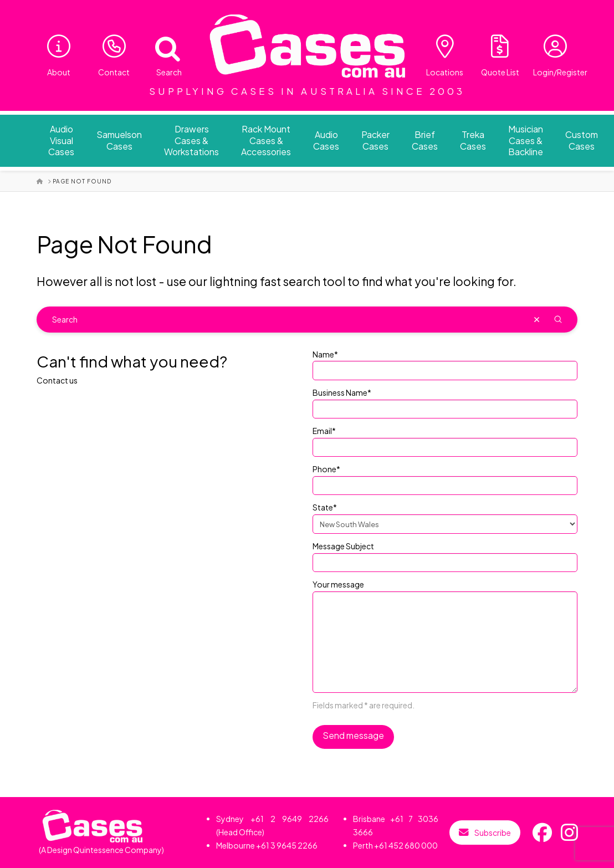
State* (445, 516)
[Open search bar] (161, 47)
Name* (445, 363)
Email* (445, 440)
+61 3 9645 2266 (287, 845)
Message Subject (445, 555)
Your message (445, 591)
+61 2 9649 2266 (290, 819)
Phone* (445, 478)
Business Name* (445, 401)
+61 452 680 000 (406, 845)
